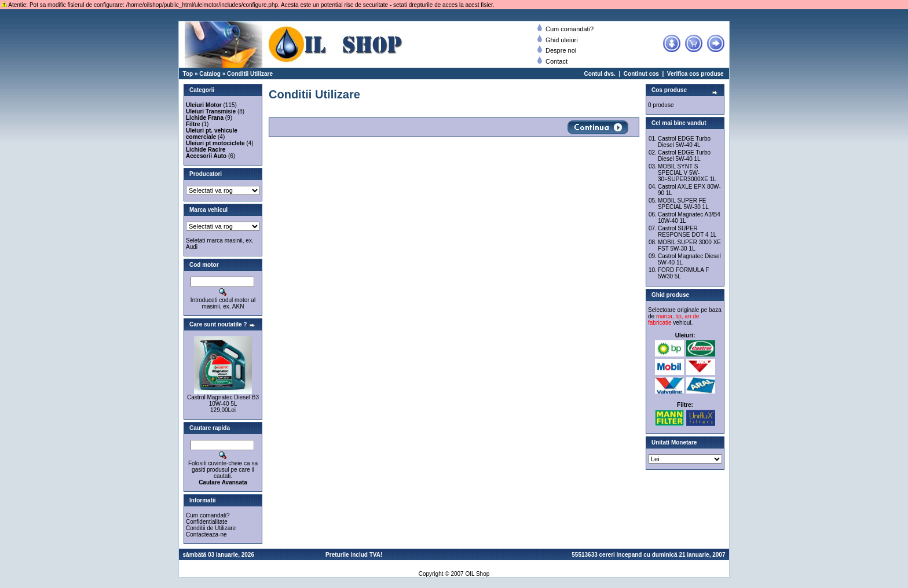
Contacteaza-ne (206, 534)
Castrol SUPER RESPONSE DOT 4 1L (687, 231)
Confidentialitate (207, 522)
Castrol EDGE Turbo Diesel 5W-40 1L (684, 156)
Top (188, 74)
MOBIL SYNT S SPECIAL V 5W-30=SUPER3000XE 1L (687, 173)
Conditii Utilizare (250, 74)
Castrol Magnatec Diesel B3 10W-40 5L (223, 400)
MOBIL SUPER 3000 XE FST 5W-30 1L (689, 245)
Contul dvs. (599, 74)
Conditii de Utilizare (211, 528)
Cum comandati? (565, 29)
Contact (552, 61)
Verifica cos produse (695, 74)
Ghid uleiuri (558, 40)
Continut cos (641, 74)
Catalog (210, 74)
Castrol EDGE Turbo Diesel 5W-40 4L (684, 142)
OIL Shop (477, 574)
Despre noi (557, 50)
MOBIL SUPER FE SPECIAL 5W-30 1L (683, 204)
